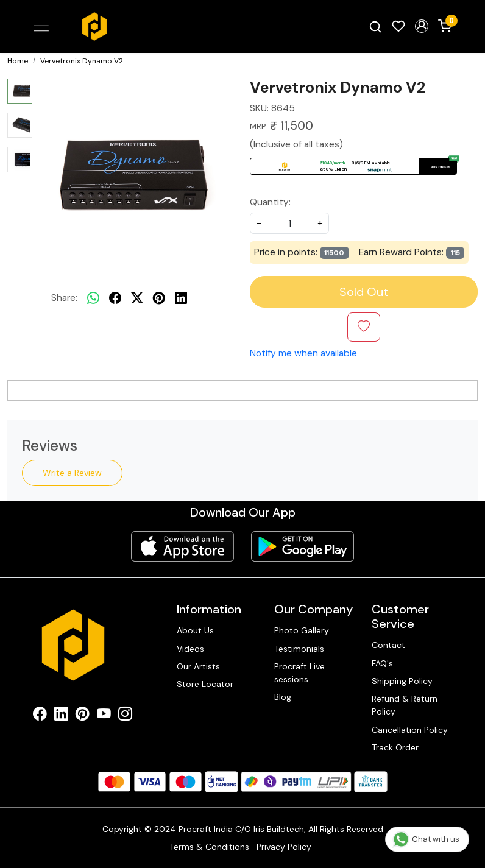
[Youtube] (104, 716)
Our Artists (198, 666)
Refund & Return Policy (405, 705)
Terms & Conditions (209, 847)
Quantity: (270, 202)
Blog (283, 697)
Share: (64, 298)
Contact (388, 645)
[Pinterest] (83, 716)
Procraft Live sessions (299, 673)
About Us (195, 630)
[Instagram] (125, 716)
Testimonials (299, 648)
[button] (422, 26)
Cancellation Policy (410, 729)
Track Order (395, 747)
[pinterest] (159, 298)
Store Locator (205, 684)
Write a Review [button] (72, 473)
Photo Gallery (302, 630)
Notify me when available (303, 353)
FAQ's (382, 663)
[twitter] (137, 298)
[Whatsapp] (93, 298)
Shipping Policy (402, 681)
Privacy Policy (284, 847)
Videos (190, 648)
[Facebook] (40, 716)
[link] (375, 26)
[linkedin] (181, 298)
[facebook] (115, 298)
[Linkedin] (61, 716)
